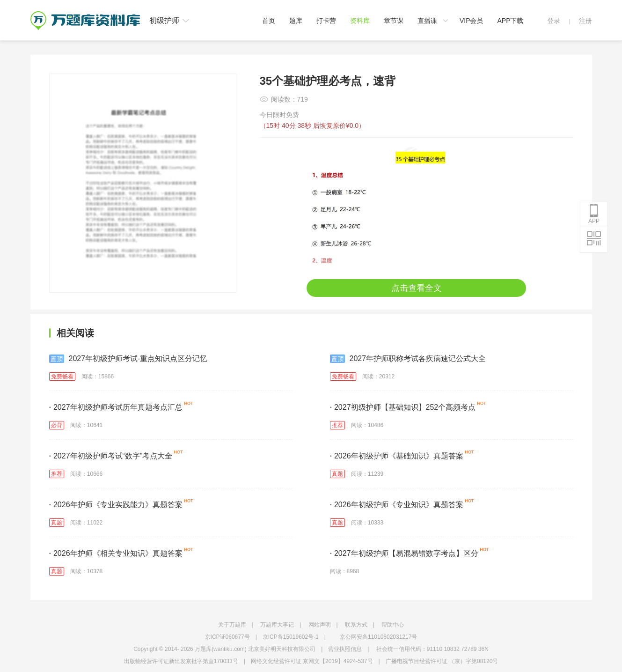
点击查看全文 (417, 288)
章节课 (394, 21)
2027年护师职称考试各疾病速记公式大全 (408, 359)
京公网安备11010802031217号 (378, 637)
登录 (554, 21)
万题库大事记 (277, 625)
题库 (296, 21)
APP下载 (510, 21)
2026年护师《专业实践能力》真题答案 (116, 505)
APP (594, 214)
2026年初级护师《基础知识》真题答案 (397, 456)
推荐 (337, 425)
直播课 (427, 21)
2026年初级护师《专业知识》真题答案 (397, 505)
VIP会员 (472, 21)
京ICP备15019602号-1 (291, 637)
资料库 (360, 21)
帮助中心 (393, 625)
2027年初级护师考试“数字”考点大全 (111, 456)
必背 (57, 425)
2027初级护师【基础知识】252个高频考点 (403, 407)
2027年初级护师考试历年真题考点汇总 (116, 407)
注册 (585, 21)
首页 (269, 21)
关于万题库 (232, 625)
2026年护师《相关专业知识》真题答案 (116, 553)
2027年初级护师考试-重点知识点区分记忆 (128, 359)
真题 (337, 474)
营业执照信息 (345, 649)
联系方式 (356, 625)
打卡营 (326, 21)
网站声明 (320, 625)
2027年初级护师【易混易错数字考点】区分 (404, 553)
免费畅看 (62, 377)
